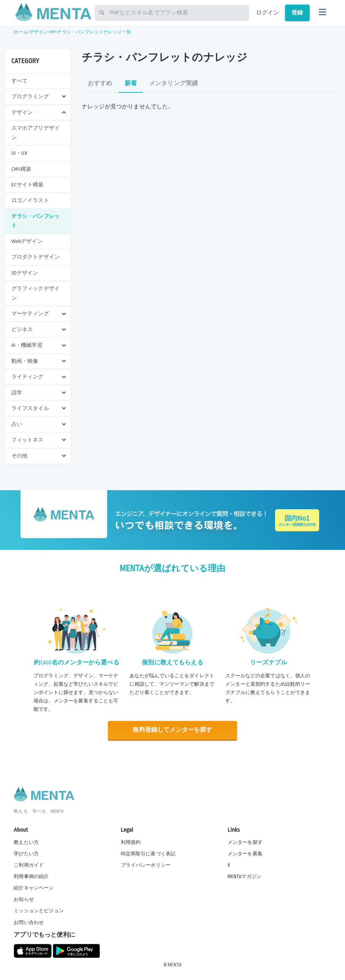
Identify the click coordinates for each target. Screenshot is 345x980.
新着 (131, 83)
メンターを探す (245, 842)
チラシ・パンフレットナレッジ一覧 (94, 32)
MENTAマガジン (245, 876)
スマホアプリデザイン (36, 133)
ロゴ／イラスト (30, 200)
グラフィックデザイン (36, 293)
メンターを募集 (245, 853)
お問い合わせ (29, 922)
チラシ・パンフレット (36, 221)
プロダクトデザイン (36, 257)
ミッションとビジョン (39, 911)
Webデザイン (27, 241)
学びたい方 (26, 853)
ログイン (268, 13)
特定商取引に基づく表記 (148, 853)
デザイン (39, 32)
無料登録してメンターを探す (172, 730)
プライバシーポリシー (146, 865)
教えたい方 (26, 842)
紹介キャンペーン (34, 888)
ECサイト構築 (28, 185)
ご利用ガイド (29, 865)
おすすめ (100, 83)
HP (53, 32)
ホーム (21, 32)
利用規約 (131, 842)
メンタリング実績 (173, 83)
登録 (297, 13)
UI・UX (19, 153)
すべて (19, 81)
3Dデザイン (25, 273)
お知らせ (24, 899)
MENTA (175, 964)
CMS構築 (21, 169)
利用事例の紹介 (31, 876)
